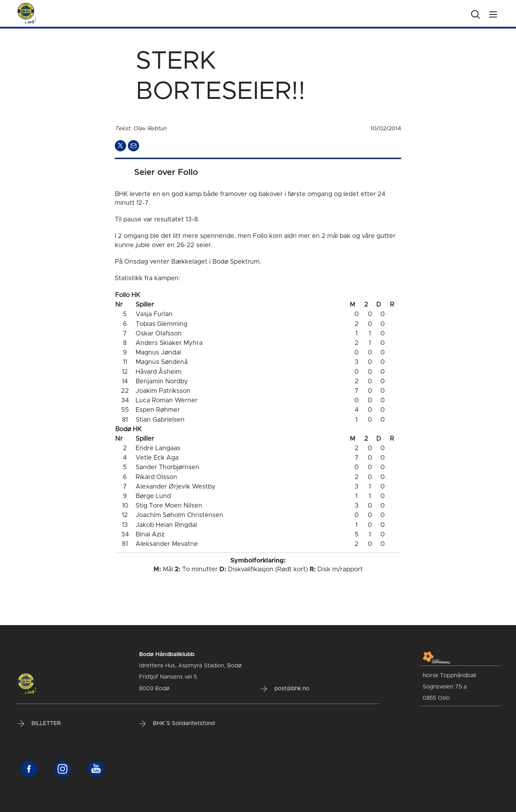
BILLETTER (39, 724)
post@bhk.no (285, 689)
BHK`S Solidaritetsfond (177, 724)
